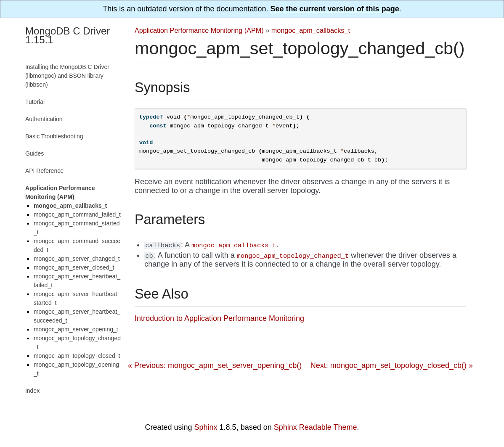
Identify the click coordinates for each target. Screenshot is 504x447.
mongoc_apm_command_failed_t (77, 214)
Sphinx (206, 427)
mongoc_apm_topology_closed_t (77, 356)
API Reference (44, 171)
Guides (34, 153)
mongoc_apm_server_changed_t (77, 259)
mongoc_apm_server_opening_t (76, 329)
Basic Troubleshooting (54, 136)
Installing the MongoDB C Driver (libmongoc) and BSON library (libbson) (67, 76)
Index (32, 391)
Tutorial (35, 102)
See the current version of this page (335, 9)
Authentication (44, 119)
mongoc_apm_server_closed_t (74, 267)
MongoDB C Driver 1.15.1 (68, 35)
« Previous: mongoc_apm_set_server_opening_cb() (215, 365)
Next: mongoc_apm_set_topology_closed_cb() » (392, 365)
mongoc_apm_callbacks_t (311, 30)
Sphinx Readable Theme (316, 427)
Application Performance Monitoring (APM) (199, 30)
